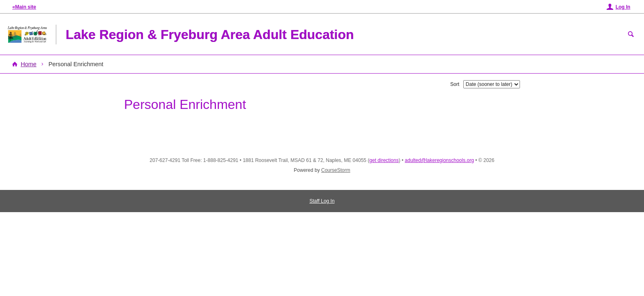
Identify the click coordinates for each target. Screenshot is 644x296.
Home (28, 64)
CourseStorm (336, 170)
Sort (455, 84)
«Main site (24, 7)
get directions (384, 160)
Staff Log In (322, 201)
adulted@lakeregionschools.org (439, 160)
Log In (623, 7)
